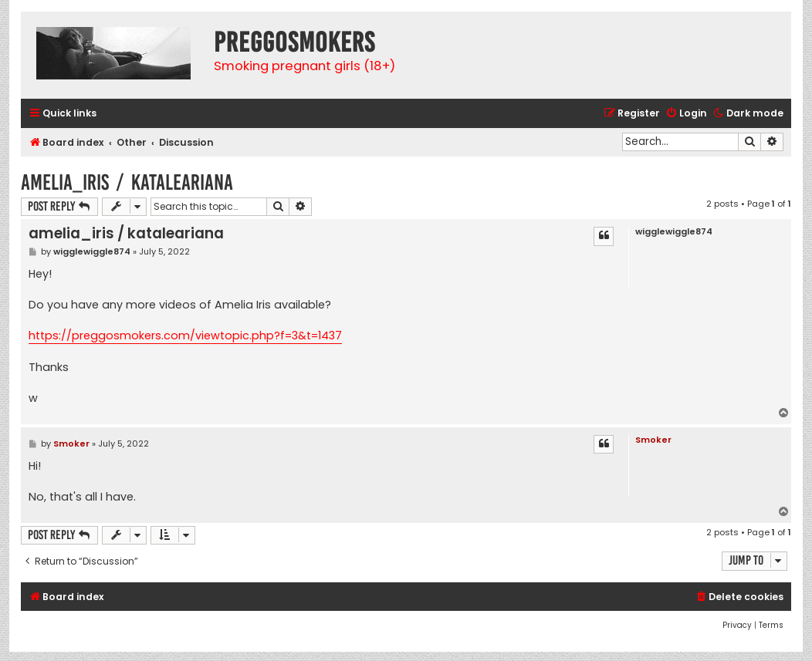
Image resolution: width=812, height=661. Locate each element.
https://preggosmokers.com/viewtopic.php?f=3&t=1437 (185, 336)
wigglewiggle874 (674, 232)
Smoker (653, 440)
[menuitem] (686, 114)
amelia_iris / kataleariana (127, 182)
